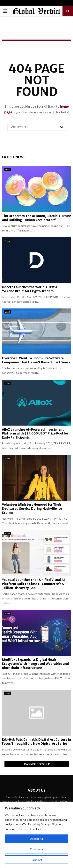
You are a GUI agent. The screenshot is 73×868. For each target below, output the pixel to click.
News (7, 241)
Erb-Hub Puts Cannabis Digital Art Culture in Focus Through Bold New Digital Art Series (36, 741)
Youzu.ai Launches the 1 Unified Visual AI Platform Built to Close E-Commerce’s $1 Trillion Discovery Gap (34, 584)
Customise (37, 849)
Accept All (36, 839)
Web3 (8, 169)
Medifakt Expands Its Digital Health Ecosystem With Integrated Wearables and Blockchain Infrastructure (35, 664)
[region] (36, 835)
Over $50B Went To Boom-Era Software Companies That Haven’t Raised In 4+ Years (36, 360)
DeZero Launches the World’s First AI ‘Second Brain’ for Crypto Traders (30, 289)
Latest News (14, 157)
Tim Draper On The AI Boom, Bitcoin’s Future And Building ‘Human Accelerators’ (36, 218)
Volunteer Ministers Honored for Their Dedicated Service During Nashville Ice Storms (32, 509)
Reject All (37, 860)
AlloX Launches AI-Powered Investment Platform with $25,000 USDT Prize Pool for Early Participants (35, 434)
